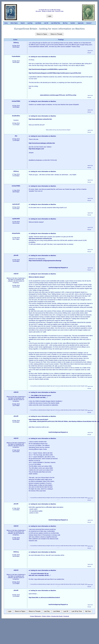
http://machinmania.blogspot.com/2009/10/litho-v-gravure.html (48, 69)
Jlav (16, 136)
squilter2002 (16, 219)
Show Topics (14, 23)
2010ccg (16, 43)
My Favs (65, 23)
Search (23, 23)
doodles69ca (16, 116)
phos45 (16, 255)
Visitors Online (46, 616)
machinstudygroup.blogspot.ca (58, 268)
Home (6, 23)
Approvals (81, 23)
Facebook (66, 616)
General (89, 23)
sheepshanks (16, 233)
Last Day (30, 23)
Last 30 (46, 23)
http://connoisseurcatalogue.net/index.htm (42, 143)
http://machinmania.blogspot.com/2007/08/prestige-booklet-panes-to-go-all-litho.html (55, 73)
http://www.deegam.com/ (36, 149)
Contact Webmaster (36, 616)
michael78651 (16, 101)
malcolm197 (16, 204)
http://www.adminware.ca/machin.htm (40, 119)
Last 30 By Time (56, 23)
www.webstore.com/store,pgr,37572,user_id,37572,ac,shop (58, 95)
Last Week (38, 23)
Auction (73, 23)
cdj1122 (16, 274)
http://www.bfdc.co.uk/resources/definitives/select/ (44, 598)
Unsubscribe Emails (57, 616)
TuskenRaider (16, 56)
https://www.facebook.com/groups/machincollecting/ (45, 261)
